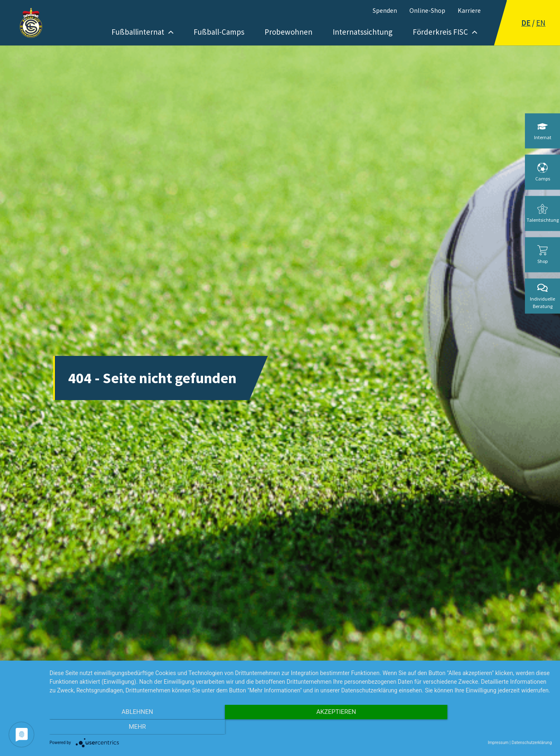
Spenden (385, 10)
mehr (477, 728)
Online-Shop (427, 10)
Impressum (498, 743)
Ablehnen (125, 728)
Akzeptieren (300, 728)
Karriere (469, 10)
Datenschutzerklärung (532, 743)
